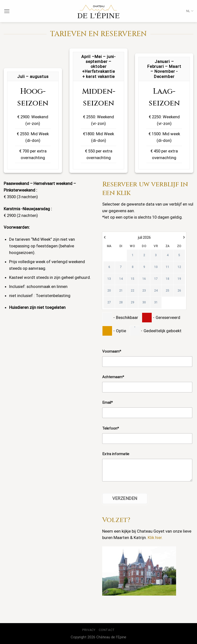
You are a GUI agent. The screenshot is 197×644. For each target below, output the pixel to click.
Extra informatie (116, 454)
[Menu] (7, 11)
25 (167, 291)
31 (156, 302)
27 (109, 302)
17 (156, 279)
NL (190, 11)
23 (144, 291)
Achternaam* (113, 377)
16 (144, 279)
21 (121, 291)
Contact (107, 630)
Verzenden (125, 498)
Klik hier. (155, 538)
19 (179, 279)
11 (167, 267)
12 (179, 267)
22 (132, 291)
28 (121, 302)
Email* (107, 403)
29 (132, 302)
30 (144, 302)
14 (121, 279)
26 (179, 291)
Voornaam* (112, 351)
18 (167, 279)
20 (109, 291)
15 (132, 279)
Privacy (89, 630)
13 (109, 279)
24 (156, 291)
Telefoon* (111, 428)
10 (156, 267)
